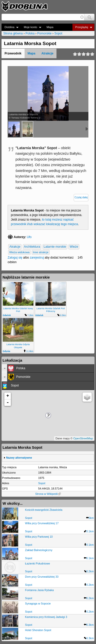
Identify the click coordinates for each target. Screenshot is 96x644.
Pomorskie (44, 33)
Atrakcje (47, 53)
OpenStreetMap (83, 438)
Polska (30, 33)
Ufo (29, 237)
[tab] (48, 368)
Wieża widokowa (19, 252)
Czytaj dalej (81, 197)
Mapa (50, 27)
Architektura (32, 247)
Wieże (74, 247)
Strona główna (13, 33)
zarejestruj (37, 258)
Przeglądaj (82, 27)
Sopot (58, 33)
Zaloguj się (15, 258)
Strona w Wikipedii (48, 494)
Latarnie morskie (55, 247)
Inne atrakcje (41, 252)
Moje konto (31, 27)
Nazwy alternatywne (19, 458)
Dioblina (10, 27)
